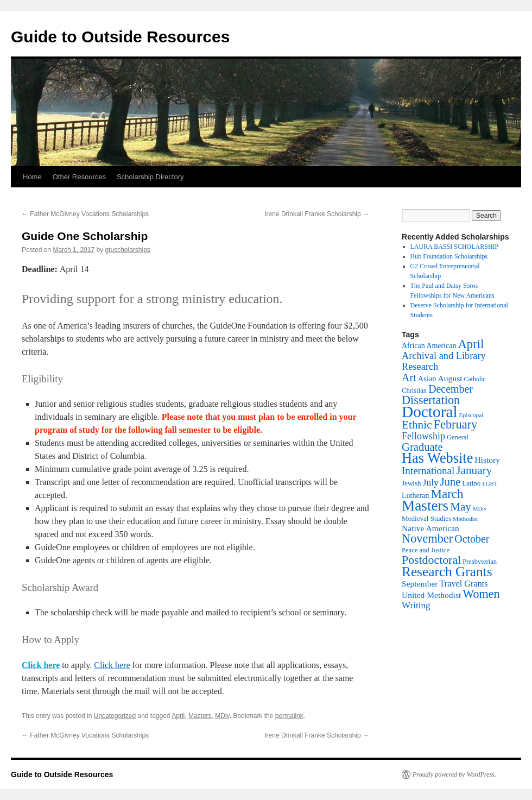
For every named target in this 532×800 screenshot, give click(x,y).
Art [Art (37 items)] (409, 377)
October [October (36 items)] (472, 539)
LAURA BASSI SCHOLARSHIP (455, 247)
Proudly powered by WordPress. (454, 774)
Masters (200, 716)
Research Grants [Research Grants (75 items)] (447, 571)
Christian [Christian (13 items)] (414, 390)
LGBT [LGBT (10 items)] (490, 484)
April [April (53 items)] (471, 344)
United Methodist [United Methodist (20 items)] (431, 595)
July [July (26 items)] (431, 482)
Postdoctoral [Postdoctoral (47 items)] (431, 560)
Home (32, 177)
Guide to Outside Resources (120, 37)
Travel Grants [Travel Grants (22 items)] (463, 584)
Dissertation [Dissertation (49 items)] (431, 400)
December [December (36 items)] (451, 389)
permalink (289, 716)
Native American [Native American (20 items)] (430, 528)
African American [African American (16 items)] (429, 346)
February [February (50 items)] (456, 424)
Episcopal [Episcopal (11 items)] (471, 415)
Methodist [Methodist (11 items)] (465, 519)
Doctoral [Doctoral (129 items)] (430, 412)
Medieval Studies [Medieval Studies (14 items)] (426, 518)
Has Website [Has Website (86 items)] (437, 458)
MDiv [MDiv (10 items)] (480, 509)
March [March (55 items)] (447, 494)
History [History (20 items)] (487, 460)
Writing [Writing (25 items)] (416, 605)
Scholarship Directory (150, 177)
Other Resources (79, 177)
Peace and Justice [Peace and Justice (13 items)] (426, 550)
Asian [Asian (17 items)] (427, 379)
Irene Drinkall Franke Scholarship (317, 214)
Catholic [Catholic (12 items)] (475, 379)
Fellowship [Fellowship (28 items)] (423, 436)
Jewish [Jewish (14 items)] (411, 483)
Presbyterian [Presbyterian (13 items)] (480, 562)
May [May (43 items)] (461, 507)
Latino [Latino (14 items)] (471, 483)
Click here (41, 665)
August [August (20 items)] (450, 378)
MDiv (222, 716)
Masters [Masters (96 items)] (425, 506)
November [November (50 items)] (427, 538)
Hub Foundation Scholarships (449, 256)
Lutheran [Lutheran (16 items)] (415, 496)
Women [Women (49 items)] (481, 594)
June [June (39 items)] (450, 482)
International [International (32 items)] (428, 471)
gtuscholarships (127, 250)
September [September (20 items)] (420, 584)
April (178, 716)
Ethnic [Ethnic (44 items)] (417, 425)
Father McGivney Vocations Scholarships (85, 214)
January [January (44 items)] (474, 470)
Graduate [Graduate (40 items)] (422, 447)
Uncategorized (115, 716)
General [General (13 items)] (458, 437)
